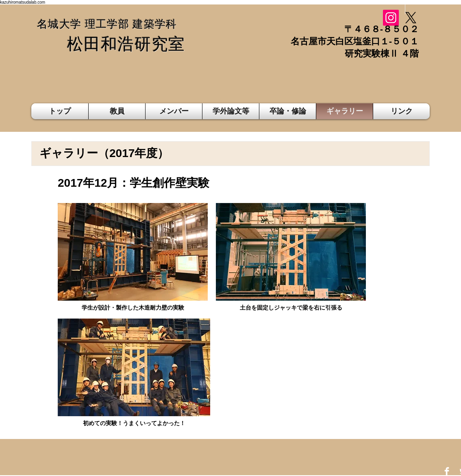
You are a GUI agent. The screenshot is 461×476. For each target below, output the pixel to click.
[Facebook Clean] (447, 471)
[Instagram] (391, 18)
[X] (411, 18)
